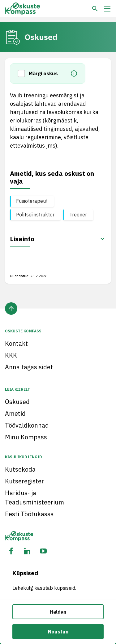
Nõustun (58, 632)
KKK (11, 355)
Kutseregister (24, 481)
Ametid (15, 413)
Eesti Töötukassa (29, 514)
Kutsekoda (20, 469)
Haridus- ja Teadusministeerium (34, 497)
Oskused (17, 402)
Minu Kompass (26, 437)
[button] (23, 73)
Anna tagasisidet (29, 367)
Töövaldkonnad (27, 425)
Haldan (58, 612)
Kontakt (16, 343)
